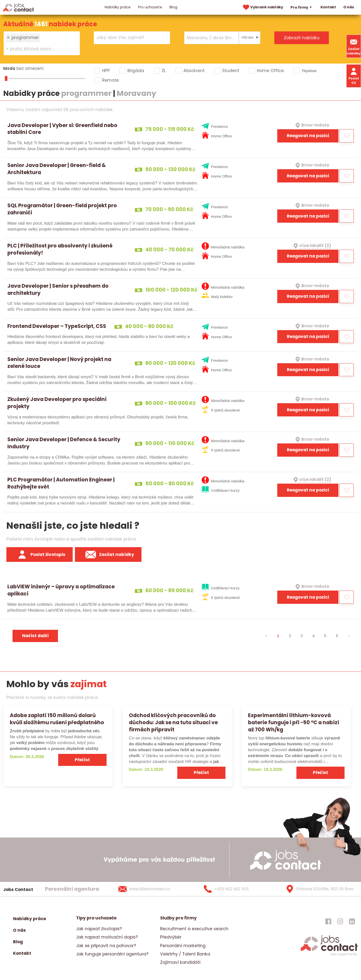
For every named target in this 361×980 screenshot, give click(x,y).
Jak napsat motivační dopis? (107, 937)
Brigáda (136, 71)
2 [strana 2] (290, 636)
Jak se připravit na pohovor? (106, 946)
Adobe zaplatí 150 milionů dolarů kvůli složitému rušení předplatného (57, 719)
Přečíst (82, 760)
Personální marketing (183, 946)
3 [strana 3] (302, 636)
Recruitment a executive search (194, 929)
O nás (349, 7)
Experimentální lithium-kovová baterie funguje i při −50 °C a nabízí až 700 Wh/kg (294, 722)
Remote (111, 80)
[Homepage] (19, 7)
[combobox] (42, 43)
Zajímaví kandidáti (180, 962)
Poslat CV (354, 76)
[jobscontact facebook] (328, 921)
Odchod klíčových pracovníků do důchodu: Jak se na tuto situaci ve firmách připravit (173, 722)
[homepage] (329, 956)
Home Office (270, 71)
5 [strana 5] (325, 636)
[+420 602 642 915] (234, 889)
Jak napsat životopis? (99, 929)
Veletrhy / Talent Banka (185, 954)
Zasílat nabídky (354, 46)
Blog (173, 7)
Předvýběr (171, 937)
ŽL (164, 71)
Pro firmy (302, 7)
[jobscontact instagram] (340, 921)
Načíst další (35, 636)
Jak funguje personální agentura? (112, 954)
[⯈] (349, 636)
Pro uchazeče (150, 7)
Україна (309, 71)
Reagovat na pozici (308, 136)
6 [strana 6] (337, 636)
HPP (106, 71)
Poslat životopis (40, 554)
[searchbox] (39, 49)
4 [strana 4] (313, 636)
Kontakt (328, 7)
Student (231, 71)
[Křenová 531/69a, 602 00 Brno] (318, 889)
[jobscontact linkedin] (352, 921)
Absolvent (194, 71)
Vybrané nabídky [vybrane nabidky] (263, 7)
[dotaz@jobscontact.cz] (151, 889)
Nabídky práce (118, 7)
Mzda (9, 68)
